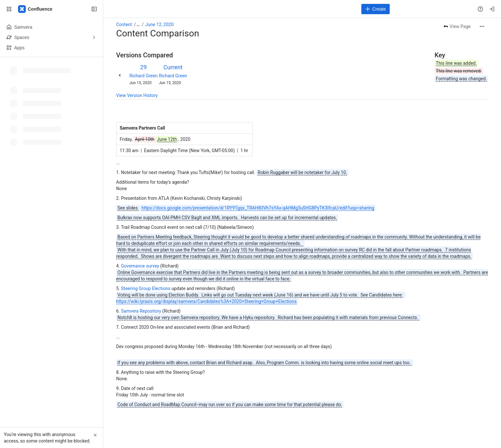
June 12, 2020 (160, 24)
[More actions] (482, 26)
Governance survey (140, 266)
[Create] (376, 9)
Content (124, 24)
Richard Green (143, 76)
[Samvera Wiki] (35, 9)
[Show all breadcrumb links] (138, 24)
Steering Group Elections (146, 288)
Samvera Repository (141, 311)
